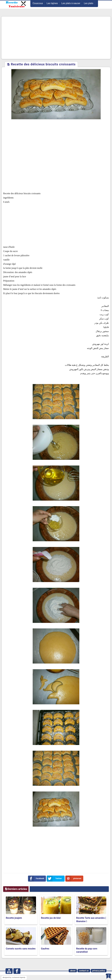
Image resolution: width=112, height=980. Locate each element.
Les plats (89, 3)
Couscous (38, 3)
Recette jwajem (14, 918)
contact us (84, 971)
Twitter (55, 879)
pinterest (74, 879)
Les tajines (52, 3)
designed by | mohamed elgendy (14, 977)
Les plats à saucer (71, 3)
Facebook (37, 879)
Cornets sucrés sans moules (21, 949)
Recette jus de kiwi (51, 918)
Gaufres (45, 949)
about (73, 971)
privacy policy (99, 971)
